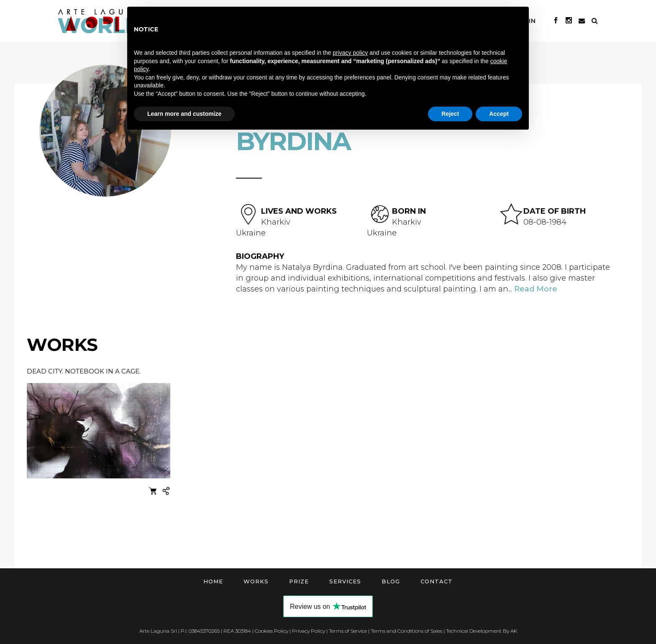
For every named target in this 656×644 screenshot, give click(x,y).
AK (514, 631)
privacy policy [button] (350, 53)
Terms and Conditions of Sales (406, 631)
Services (345, 581)
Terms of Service (348, 631)
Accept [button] (499, 114)
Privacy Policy (309, 631)
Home (213, 581)
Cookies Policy (272, 631)
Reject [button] (450, 114)
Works (256, 581)
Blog (391, 581)
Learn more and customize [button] (184, 114)
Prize (299, 581)
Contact (437, 581)
